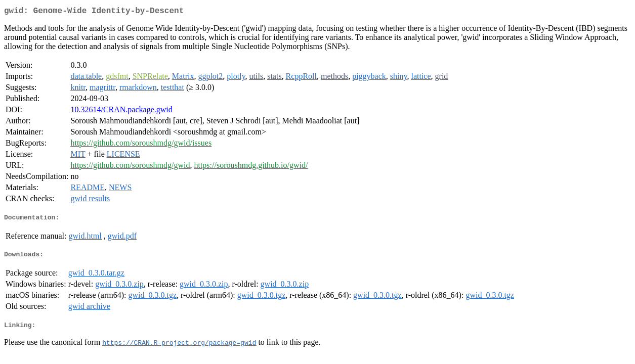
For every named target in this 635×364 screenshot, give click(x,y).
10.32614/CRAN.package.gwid (121, 111)
